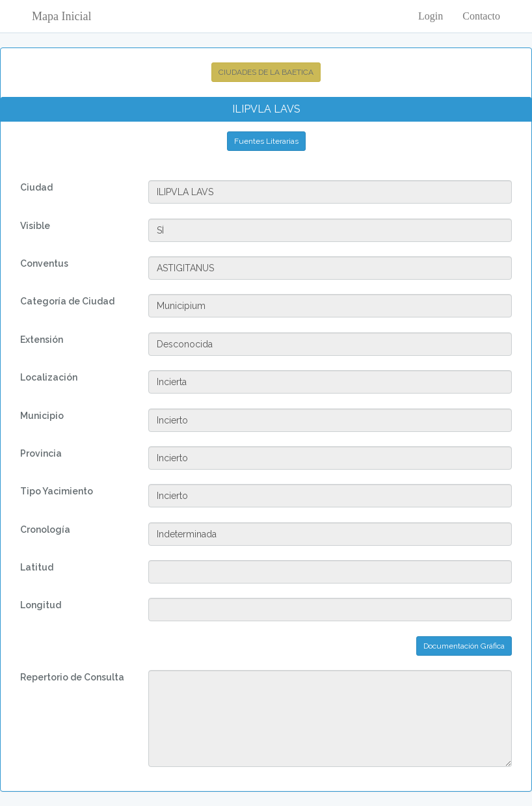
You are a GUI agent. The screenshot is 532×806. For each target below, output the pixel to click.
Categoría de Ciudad (67, 301)
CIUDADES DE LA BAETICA (266, 72)
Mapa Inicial (61, 16)
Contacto (481, 16)
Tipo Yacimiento (57, 491)
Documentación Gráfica (464, 646)
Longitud (41, 605)
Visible (35, 226)
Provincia (41, 453)
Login (431, 16)
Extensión (42, 340)
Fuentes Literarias (266, 141)
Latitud (37, 567)
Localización (49, 377)
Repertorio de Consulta (72, 677)
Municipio (42, 416)
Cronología (45, 530)
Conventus (44, 263)
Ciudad (36, 187)
